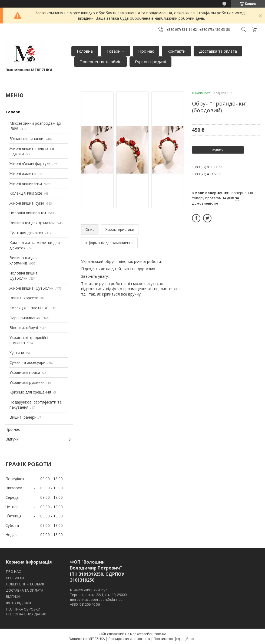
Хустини (17, 353)
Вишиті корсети (24, 298)
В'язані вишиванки (27, 139)
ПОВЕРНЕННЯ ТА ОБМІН (26, 584)
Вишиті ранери (23, 417)
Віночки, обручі (24, 328)
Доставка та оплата (218, 51)
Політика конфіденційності (175, 639)
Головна (85, 51)
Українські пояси (25, 372)
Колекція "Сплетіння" (29, 308)
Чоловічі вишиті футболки (24, 276)
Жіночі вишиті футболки (32, 288)
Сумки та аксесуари (27, 362)
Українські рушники (27, 382)
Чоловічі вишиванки (28, 213)
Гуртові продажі (150, 62)
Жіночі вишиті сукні (27, 203)
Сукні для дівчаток (26, 233)
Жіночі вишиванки (26, 183)
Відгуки (12, 439)
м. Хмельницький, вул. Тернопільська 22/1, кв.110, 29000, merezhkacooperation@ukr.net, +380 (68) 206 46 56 (99, 597)
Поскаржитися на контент (129, 639)
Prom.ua (159, 634)
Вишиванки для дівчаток (32, 223)
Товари (113, 51)
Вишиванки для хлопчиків (24, 260)
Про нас (146, 51)
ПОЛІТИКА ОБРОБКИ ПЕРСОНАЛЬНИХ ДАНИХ (26, 612)
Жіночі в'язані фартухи (30, 163)
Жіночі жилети (23, 173)
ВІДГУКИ (13, 596)
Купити (218, 150)
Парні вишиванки (25, 318)
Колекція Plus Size (26, 193)
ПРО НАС (13, 571)
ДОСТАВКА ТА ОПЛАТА (25, 590)
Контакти (176, 51)
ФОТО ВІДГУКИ (18, 603)
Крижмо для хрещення (30, 392)
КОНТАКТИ (15, 578)
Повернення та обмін (100, 62)
